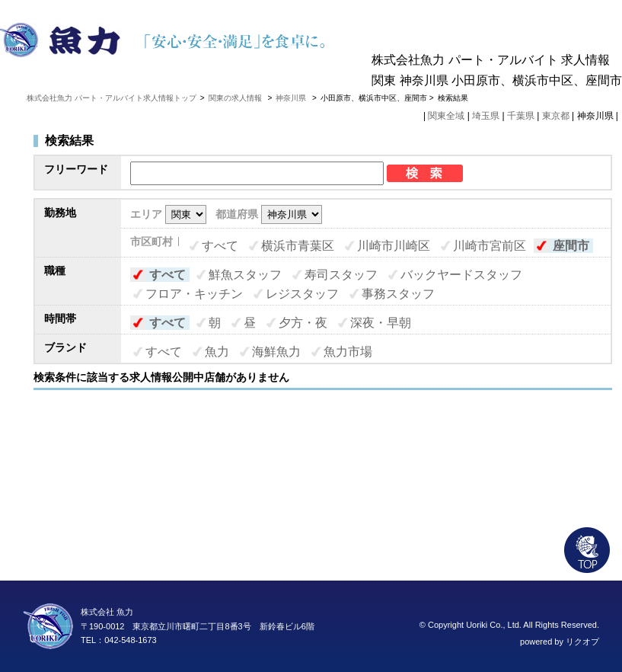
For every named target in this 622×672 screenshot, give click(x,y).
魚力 (217, 352)
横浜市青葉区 (298, 246)
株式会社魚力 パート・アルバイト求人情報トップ (112, 98)
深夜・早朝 (381, 323)
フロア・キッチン (194, 294)
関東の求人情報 (236, 98)
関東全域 (446, 116)
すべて (220, 246)
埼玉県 (486, 116)
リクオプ (582, 642)
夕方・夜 (303, 323)
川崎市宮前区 (490, 246)
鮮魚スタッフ (245, 275)
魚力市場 (348, 352)
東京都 (556, 116)
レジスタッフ (302, 294)
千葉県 (521, 116)
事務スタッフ (398, 294)
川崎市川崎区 (394, 246)
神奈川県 (291, 98)
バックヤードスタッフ (461, 275)
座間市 (571, 246)
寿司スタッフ (341, 275)
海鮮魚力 (276, 352)
